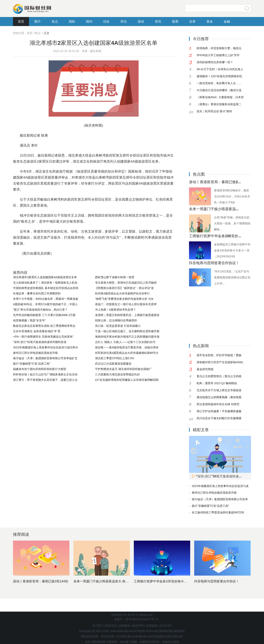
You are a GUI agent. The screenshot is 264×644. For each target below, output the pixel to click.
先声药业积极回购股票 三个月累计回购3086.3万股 (44, 315)
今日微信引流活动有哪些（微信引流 (219, 90)
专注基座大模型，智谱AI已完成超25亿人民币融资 (126, 283)
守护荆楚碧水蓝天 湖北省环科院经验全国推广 (123, 369)
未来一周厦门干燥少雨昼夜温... (214, 209)
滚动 (141, 21)
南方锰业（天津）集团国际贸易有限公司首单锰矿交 (45, 358)
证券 (192, 21)
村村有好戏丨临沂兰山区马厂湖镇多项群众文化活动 (45, 374)
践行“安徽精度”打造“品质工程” (32, 364)
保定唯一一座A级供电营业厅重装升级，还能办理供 (127, 347)
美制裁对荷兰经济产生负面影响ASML (220, 362)
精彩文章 (201, 430)
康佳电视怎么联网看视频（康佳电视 (219, 397)
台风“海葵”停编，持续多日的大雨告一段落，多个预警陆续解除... (232, 223)
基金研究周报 (205, 369)
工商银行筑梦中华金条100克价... (215, 236)
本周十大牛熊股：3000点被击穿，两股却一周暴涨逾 (45, 299)
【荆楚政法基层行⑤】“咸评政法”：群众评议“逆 (124, 288)
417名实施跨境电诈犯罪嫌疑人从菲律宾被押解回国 (127, 380)
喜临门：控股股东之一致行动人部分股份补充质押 (126, 304)
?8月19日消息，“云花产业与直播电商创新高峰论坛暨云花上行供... (232, 277)
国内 (89, 21)
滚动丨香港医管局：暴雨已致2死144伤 (41, 581)
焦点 (55, 21)
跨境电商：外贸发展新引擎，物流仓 (219, 48)
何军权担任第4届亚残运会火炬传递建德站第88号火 (127, 353)
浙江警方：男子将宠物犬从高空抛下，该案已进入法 (45, 380)
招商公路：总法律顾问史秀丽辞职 (116, 320)
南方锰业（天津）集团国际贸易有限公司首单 (220, 499)
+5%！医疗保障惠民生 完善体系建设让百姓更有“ (43, 337)
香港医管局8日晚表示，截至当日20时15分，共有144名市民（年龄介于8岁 (232, 196)
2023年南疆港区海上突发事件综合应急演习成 (220, 486)
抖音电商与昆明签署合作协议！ (214, 263)
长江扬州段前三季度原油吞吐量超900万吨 (218, 512)
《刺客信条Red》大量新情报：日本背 (220, 97)
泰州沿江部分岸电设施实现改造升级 (35, 353)
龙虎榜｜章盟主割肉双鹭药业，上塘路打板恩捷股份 (127, 315)
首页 (21, 21)
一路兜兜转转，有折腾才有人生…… (219, 83)
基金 (210, 21)
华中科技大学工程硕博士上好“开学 (218, 55)
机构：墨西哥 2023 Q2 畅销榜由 (217, 383)
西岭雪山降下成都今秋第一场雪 (115, 277)
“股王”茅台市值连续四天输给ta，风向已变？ (40, 310)
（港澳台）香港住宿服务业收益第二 (219, 104)
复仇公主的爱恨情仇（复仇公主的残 (219, 376)
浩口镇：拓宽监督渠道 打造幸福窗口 (118, 326)
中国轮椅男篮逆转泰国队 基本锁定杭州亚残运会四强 (46, 288)
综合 (106, 21)
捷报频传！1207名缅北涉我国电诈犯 (219, 76)
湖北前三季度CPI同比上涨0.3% (114, 358)
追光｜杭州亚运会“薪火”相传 (214, 111)
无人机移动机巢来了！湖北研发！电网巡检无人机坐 (45, 283)
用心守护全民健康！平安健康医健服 (219, 411)
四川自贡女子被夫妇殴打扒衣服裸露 (219, 418)
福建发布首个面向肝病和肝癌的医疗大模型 (40, 369)
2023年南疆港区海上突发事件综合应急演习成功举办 (45, 347)
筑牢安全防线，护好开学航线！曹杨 (219, 355)
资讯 (158, 21)
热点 (38, 33)
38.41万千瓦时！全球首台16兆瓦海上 (220, 69)
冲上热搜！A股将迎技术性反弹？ (115, 310)
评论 (124, 21)
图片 (38, 21)
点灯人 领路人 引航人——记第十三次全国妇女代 (125, 342)
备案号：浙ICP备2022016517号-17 (136, 619)
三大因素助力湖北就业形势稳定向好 (117, 374)
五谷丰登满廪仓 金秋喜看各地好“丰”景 (37, 331)
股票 (175, 21)
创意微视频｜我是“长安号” (29, 320)
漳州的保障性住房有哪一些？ (215, 62)
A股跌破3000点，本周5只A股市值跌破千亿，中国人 (45, 304)
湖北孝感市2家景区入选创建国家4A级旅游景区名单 (45, 277)
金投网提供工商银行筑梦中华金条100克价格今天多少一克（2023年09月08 (232, 250)
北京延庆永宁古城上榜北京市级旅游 (219, 390)
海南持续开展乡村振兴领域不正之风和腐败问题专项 (127, 337)
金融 (227, 21)
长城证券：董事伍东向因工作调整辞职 (37, 293)
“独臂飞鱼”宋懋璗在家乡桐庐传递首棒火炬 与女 (124, 299)
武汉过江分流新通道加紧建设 (113, 364)
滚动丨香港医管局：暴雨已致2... (215, 182)
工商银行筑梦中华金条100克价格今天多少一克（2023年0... (176, 581)
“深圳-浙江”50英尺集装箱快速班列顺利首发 (40, 342)
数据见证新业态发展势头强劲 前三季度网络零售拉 (44, 326)
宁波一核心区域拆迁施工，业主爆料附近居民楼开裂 (127, 331)
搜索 (247, 8)
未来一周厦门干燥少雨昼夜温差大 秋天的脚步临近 (109, 581)
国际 (72, 21)
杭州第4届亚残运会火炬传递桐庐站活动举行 (122, 293)
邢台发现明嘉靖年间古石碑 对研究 (218, 404)
